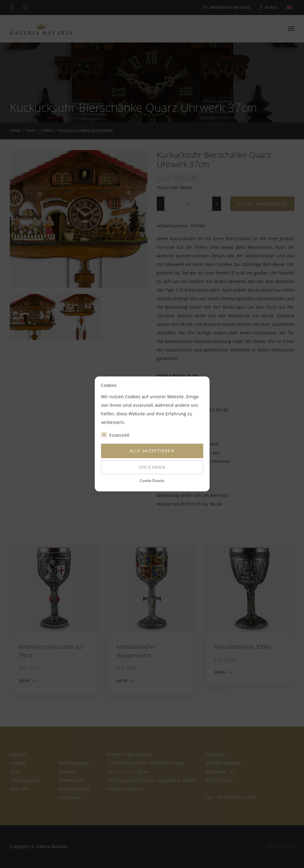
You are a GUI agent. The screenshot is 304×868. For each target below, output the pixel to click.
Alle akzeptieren (152, 451)
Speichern (152, 467)
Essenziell (119, 435)
